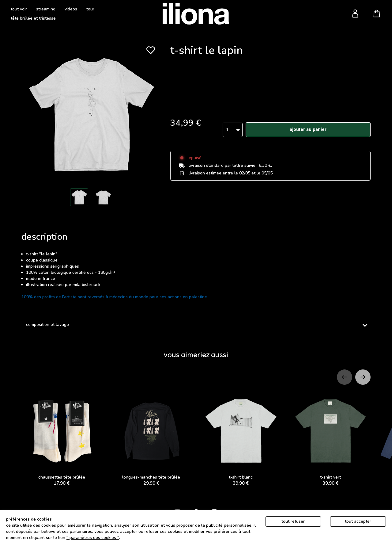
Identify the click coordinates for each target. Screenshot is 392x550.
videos (71, 9)
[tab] (196, 325)
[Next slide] (363, 377)
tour (90, 9)
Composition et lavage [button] (47, 325)
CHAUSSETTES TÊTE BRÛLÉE (62, 439)
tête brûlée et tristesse (33, 18)
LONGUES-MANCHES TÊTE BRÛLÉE (151, 439)
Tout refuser (293, 521)
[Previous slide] (345, 377)
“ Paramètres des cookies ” (93, 538)
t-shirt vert (331, 439)
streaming (46, 9)
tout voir (19, 9)
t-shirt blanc (241, 439)
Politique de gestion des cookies (153, 538)
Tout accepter (358, 521)
